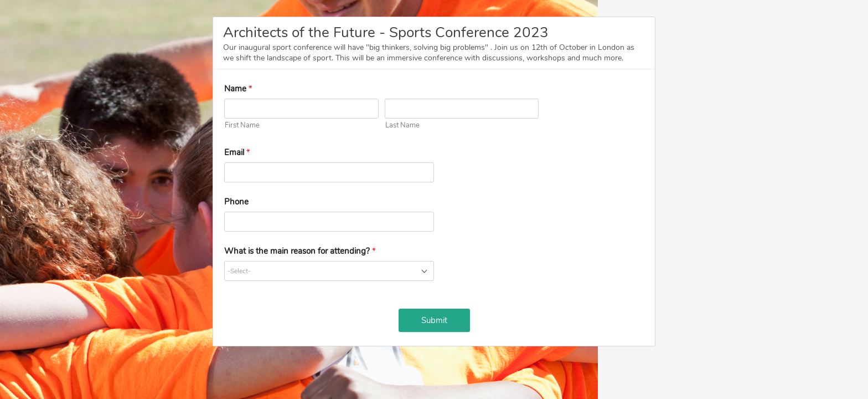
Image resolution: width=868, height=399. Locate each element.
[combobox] (329, 271)
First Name (242, 125)
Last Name (402, 125)
